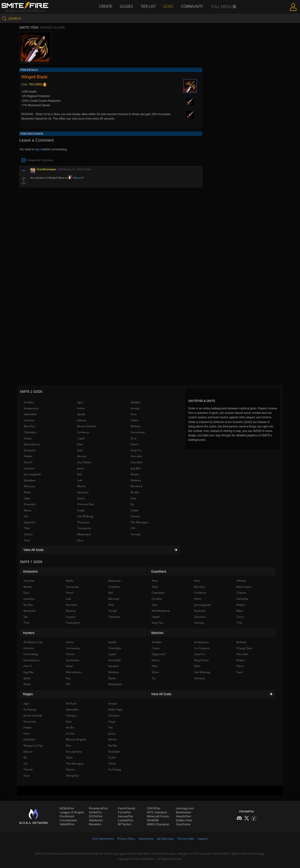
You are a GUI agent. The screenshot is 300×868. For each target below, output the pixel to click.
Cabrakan (30, 432)
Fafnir (198, 599)
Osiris (81, 498)
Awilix (134, 420)
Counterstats (68, 820)
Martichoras (74, 672)
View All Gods (100, 550)
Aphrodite (30, 414)
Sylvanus (30, 522)
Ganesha (30, 450)
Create (106, 6)
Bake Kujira (244, 587)
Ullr (133, 528)
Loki (80, 480)
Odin (27, 498)
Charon (241, 593)
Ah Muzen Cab (33, 642)
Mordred (136, 486)
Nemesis (83, 492)
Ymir (27, 540)
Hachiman (73, 660)
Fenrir (134, 444)
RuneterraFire (98, 808)
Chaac (28, 438)
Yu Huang (115, 769)
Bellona (135, 426)
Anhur (81, 408)
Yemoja (135, 534)
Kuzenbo (200, 611)
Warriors (157, 633)
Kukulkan (30, 480)
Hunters (29, 633)
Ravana (71, 611)
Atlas (155, 587)
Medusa (136, 480)
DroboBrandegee (46, 169)
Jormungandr (32, 474)
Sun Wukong (85, 516)
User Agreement (103, 839)
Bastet (28, 587)
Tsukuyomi (84, 528)
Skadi (27, 684)
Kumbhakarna (161, 611)
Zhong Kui (72, 776)
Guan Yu (136, 450)
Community (192, 6)
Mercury (76, 178)
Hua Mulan (84, 462)
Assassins (30, 571)
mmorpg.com (185, 808)
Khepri (135, 474)
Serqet (113, 611)
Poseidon (30, 504)
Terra (240, 617)
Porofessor (67, 816)
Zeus (80, 540)
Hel (111, 727)
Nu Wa (135, 492)
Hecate (82, 456)
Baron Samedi (86, 426)
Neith (27, 492)
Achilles (29, 402)
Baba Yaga (115, 709)
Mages (28, 694)
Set (26, 617)
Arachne (29, 581)
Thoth (112, 764)
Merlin (81, 486)
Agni (80, 402)
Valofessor (96, 820)
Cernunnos (138, 432)
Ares (134, 414)
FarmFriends (127, 808)
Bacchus (29, 426)
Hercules (136, 456)
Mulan (241, 660)
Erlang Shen (244, 648)
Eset (80, 444)
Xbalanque (84, 534)
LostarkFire (126, 820)
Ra (132, 504)
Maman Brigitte (76, 739)
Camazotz (72, 587)
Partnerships (186, 839)
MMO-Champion (158, 824)
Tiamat (28, 769)
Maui (240, 611)
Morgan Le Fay (33, 745)
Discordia (30, 722)
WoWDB (153, 820)
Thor (27, 528)
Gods (168, 6)
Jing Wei (136, 468)
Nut (68, 678)
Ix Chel (70, 734)
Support (203, 839)
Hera (27, 734)
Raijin (69, 757)
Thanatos (83, 522)
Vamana (199, 678)
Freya (112, 722)
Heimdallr (115, 660)
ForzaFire (124, 812)
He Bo (70, 727)
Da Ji (133, 438)
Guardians (159, 571)
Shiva (155, 672)
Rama (28, 510)
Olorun (28, 752)
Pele (133, 498)
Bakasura (114, 581)
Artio (197, 581)
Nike (155, 666)
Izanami (29, 468)
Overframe (183, 824)
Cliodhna (114, 587)
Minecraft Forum (158, 816)
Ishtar (70, 666)
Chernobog (31, 654)
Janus (81, 468)
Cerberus (83, 432)
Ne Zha (28, 605)
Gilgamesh (159, 654)
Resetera (95, 824)
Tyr (154, 678)
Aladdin (135, 402)
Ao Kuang (30, 709)
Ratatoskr (30, 611)
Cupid (81, 438)
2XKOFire (154, 808)
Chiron (70, 654)
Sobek (135, 510)
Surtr (240, 672)
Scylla (81, 510)
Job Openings (165, 839)
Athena (82, 420)
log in (38, 149)
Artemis (29, 420)
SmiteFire (95, 812)
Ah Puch (71, 704)
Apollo (81, 414)
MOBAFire (67, 808)
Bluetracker (184, 812)
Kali (79, 474)
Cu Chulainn (202, 648)
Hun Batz (137, 462)
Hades (28, 456)
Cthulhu (157, 599)
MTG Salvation (157, 812)
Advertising (146, 839)
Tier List (148, 6)
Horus (156, 660)
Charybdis (115, 648)
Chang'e (71, 715)
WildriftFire (67, 824)
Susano (135, 516)
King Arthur (201, 660)
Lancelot (29, 599)
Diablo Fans (184, 820)
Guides (126, 6)
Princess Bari (86, 504)
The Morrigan (139, 522)
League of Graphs (72, 812)
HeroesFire (125, 816)
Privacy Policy (126, 839)
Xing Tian (158, 623)
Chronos (114, 715)
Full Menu (224, 7)
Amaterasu (31, 408)
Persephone (74, 752)
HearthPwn (184, 816)
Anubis (135, 408)
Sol (26, 516)
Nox (68, 745)
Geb (80, 450)
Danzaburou (32, 444)
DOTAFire (96, 816)
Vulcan (28, 534)
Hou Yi (28, 462)
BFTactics (124, 824)
